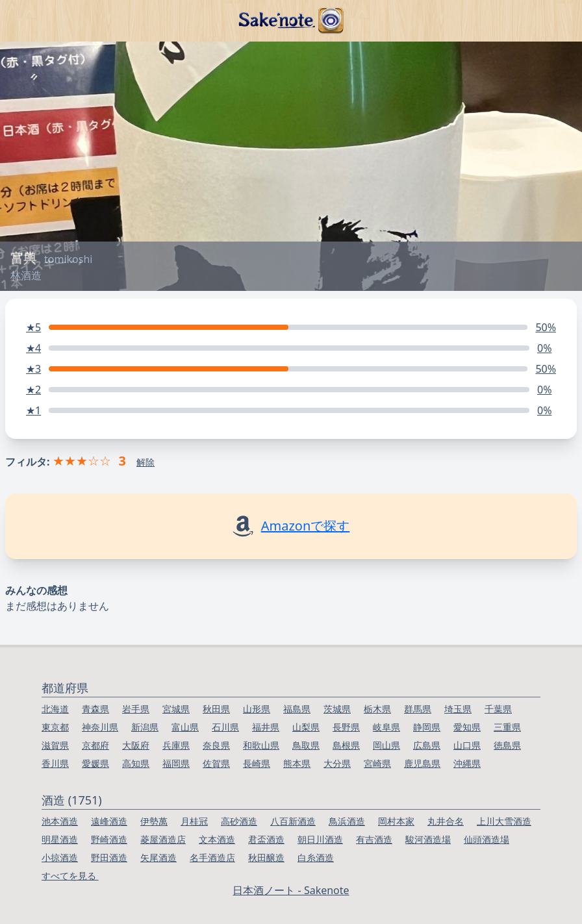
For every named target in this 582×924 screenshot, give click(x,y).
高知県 (136, 763)
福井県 (266, 727)
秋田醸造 (266, 857)
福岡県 (176, 763)
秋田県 (216, 709)
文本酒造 (217, 839)
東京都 (55, 727)
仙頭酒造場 (487, 839)
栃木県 (377, 709)
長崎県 (257, 763)
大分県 (337, 763)
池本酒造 (60, 821)
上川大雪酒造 (504, 821)
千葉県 (498, 709)
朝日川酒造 (320, 839)
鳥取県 (306, 745)
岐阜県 (386, 727)
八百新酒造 (293, 821)
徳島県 (507, 745)
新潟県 (145, 727)
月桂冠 (194, 821)
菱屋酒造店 (163, 839)
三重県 (507, 727)
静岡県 (427, 727)
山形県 (257, 709)
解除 (145, 462)
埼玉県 (458, 709)
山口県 (467, 745)
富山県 (185, 727)
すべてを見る (70, 876)
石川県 (225, 727)
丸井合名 (446, 821)
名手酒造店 (212, 857)
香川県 (55, 763)
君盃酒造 (266, 839)
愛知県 (467, 727)
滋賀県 (55, 745)
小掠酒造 (60, 857)
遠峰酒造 (109, 821)
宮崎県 (377, 763)
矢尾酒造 (158, 857)
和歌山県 (261, 745)
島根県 (346, 745)
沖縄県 (467, 763)
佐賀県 (216, 763)
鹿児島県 (422, 763)
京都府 (95, 745)
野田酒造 (109, 857)
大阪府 (136, 745)
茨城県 (337, 709)
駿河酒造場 (428, 839)
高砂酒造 (239, 821)
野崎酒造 (109, 839)
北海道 (55, 709)
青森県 (95, 709)
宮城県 (176, 709)
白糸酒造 (316, 857)
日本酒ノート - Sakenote (291, 890)
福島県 (297, 709)
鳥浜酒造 (347, 821)
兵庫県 (176, 745)
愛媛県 (95, 763)
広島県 (427, 745)
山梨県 (306, 727)
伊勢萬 (154, 821)
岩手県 (136, 709)
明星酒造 (60, 839)
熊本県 (297, 763)
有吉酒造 (374, 839)
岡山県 (386, 745)
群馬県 (418, 709)
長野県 (346, 727)
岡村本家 (396, 821)
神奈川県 (100, 727)
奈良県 (216, 745)
